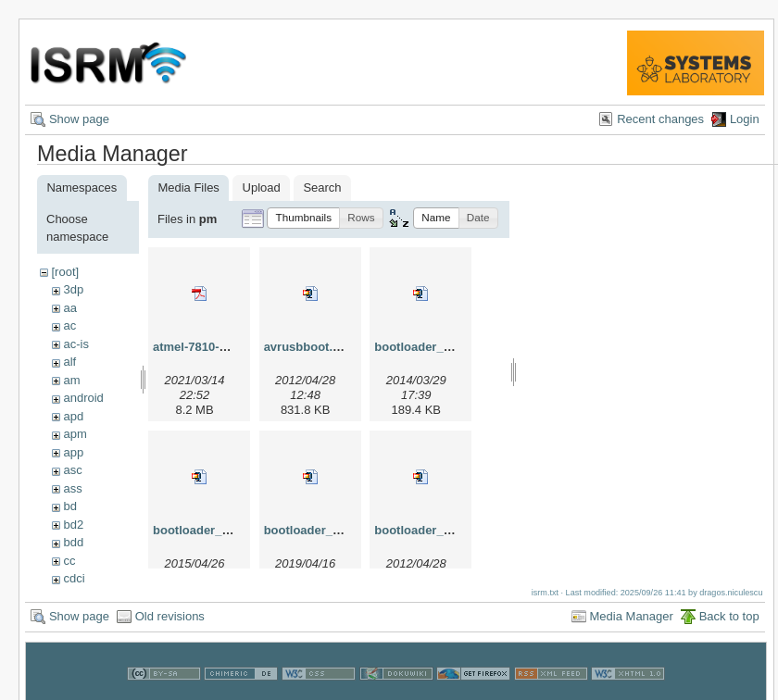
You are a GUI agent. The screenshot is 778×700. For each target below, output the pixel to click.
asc (72, 470)
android (83, 398)
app (73, 452)
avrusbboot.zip (307, 347)
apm (75, 434)
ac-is (75, 344)
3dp (73, 289)
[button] (303, 218)
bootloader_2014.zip (432, 347)
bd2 (73, 525)
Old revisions (170, 616)
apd (73, 416)
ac (69, 325)
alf (69, 362)
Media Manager (632, 616)
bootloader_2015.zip (211, 530)
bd (69, 506)
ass (72, 488)
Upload (262, 187)
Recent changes (660, 119)
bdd (73, 542)
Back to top (729, 616)
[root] (65, 272)
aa (69, 308)
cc (69, 561)
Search (322, 187)
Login (745, 119)
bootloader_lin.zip (426, 530)
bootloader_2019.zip (322, 530)
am (71, 380)
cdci (74, 578)
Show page (79, 119)
